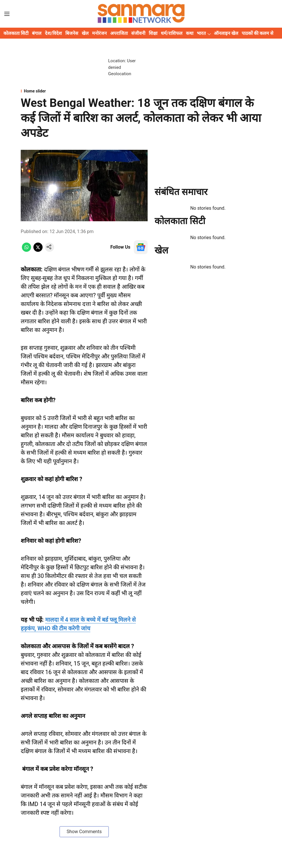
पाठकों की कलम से (258, 33)
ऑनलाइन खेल (226, 33)
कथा (190, 33)
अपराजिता (119, 33)
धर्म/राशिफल (172, 33)
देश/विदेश (53, 33)
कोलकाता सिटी (16, 33)
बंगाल (37, 33)
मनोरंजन (99, 33)
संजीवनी (138, 33)
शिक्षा (153, 33)
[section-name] (141, 91)
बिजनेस (72, 33)
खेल (85, 33)
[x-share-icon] (38, 250)
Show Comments (84, 832)
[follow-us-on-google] (141, 247)
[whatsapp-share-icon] (26, 250)
